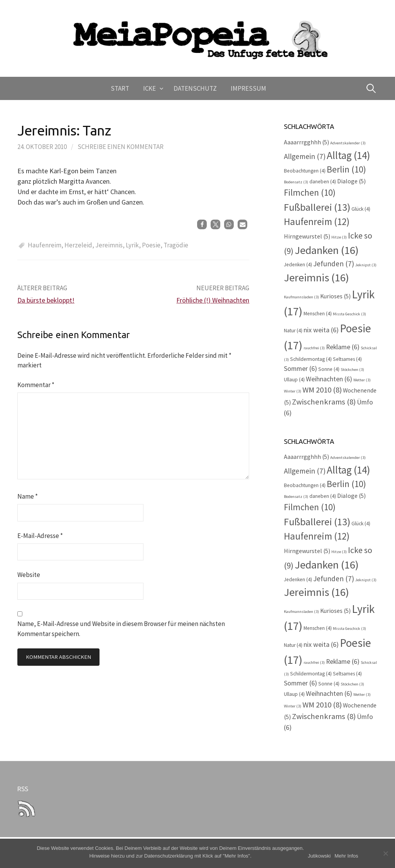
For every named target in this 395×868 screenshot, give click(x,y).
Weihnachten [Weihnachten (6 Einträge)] (329, 379)
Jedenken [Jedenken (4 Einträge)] (298, 265)
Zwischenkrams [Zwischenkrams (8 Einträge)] (324, 402)
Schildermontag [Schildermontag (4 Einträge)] (311, 359)
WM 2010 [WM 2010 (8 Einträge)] (322, 390)
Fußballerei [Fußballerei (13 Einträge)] (317, 207)
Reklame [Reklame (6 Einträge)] (343, 347)
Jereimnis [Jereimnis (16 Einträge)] (317, 277)
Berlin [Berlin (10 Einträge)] (346, 169)
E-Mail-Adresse (40, 536)
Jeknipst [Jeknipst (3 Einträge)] (366, 265)
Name (28, 496)
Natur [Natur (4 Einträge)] (293, 331)
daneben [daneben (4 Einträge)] (323, 182)
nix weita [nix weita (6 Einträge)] (321, 330)
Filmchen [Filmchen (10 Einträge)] (310, 192)
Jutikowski (319, 856)
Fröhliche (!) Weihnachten (213, 300)
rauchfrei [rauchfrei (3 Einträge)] (314, 348)
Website (29, 575)
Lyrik (132, 245)
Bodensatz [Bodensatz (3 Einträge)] (296, 182)
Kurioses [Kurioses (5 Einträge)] (335, 296)
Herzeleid (78, 245)
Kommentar (36, 385)
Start (120, 88)
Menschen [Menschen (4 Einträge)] (318, 314)
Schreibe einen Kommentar (121, 147)
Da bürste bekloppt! (46, 300)
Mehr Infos (346, 856)
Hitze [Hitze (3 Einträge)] (339, 237)
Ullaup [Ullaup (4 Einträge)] (294, 380)
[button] (202, 224)
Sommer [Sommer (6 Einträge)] (300, 369)
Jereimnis (109, 245)
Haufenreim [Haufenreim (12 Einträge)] (317, 222)
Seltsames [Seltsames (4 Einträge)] (347, 359)
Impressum (248, 88)
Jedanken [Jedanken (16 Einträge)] (327, 250)
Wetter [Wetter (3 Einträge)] (362, 380)
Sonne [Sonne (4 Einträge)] (329, 369)
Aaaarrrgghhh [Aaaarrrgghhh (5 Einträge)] (306, 142)
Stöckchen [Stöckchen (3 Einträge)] (352, 370)
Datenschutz (195, 88)
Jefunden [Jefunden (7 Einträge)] (334, 264)
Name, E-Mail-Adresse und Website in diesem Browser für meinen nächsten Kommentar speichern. (121, 629)
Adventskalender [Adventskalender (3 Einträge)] (348, 143)
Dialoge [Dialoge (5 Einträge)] (351, 181)
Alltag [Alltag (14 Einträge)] (349, 155)
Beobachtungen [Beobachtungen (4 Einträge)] (305, 171)
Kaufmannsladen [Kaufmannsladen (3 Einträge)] (301, 297)
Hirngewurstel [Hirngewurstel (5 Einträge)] (307, 236)
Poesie (151, 245)
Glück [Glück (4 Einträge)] (361, 209)
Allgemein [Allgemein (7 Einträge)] (305, 156)
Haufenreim (45, 245)
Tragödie (176, 245)
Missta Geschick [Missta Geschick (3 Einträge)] (349, 314)
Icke (149, 88)
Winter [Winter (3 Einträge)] (293, 391)
